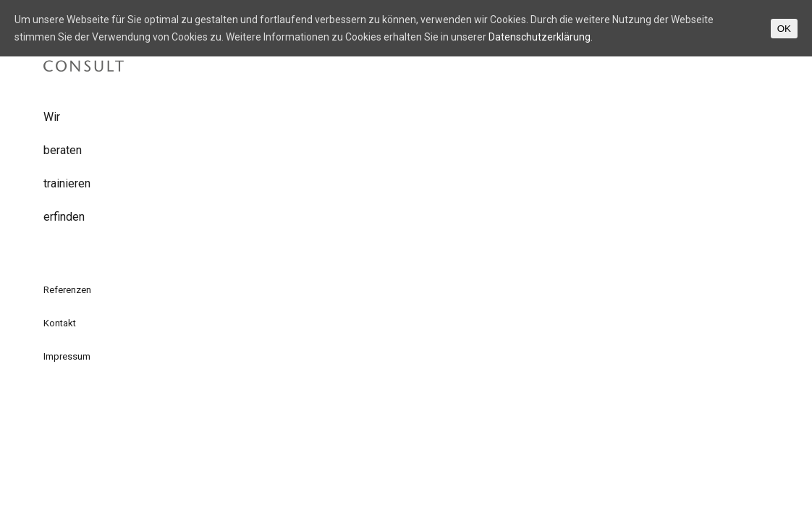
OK (784, 29)
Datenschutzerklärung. (541, 37)
